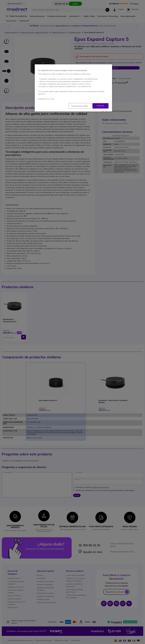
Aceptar (100, 106)
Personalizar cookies (80, 106)
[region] (73, 88)
